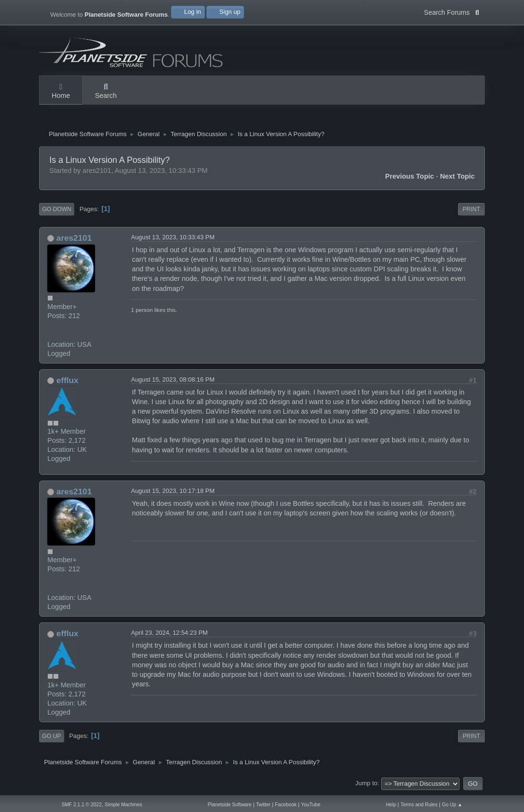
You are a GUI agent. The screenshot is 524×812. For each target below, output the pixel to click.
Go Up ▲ (452, 805)
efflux (67, 383)
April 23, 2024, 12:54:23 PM (169, 636)
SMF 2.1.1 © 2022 (82, 805)
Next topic (457, 179)
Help (391, 805)
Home (61, 92)
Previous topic (409, 179)
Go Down (57, 212)
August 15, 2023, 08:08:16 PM (173, 382)
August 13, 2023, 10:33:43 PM (173, 240)
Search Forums (452, 11)
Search (106, 92)
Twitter (263, 805)
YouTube (311, 805)
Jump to (366, 785)
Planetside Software (230, 805)
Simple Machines (123, 805)
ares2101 (74, 240)
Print (471, 212)
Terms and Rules (419, 805)
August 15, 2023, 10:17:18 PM (173, 493)
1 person (142, 312)
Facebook (286, 805)
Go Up (51, 738)
